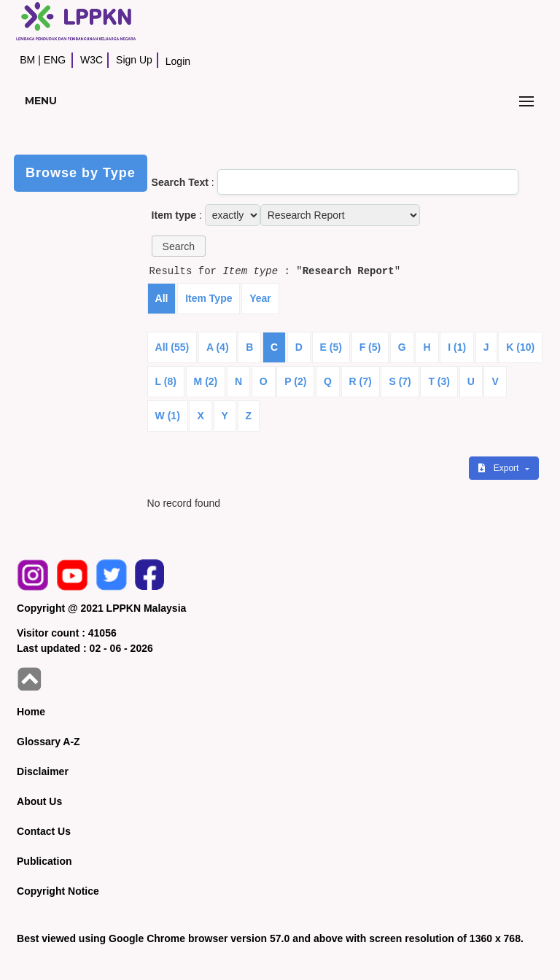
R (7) (361, 381)
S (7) (400, 381)
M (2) (206, 381)
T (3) (439, 381)
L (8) (166, 381)
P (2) (295, 381)
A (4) (218, 347)
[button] (179, 246)
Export (499, 468)
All (162, 298)
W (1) (168, 416)
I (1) (457, 347)
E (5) (331, 347)
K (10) (520, 347)
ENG (55, 60)
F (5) (370, 347)
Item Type (209, 298)
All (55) (172, 347)
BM (27, 60)
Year (260, 298)
